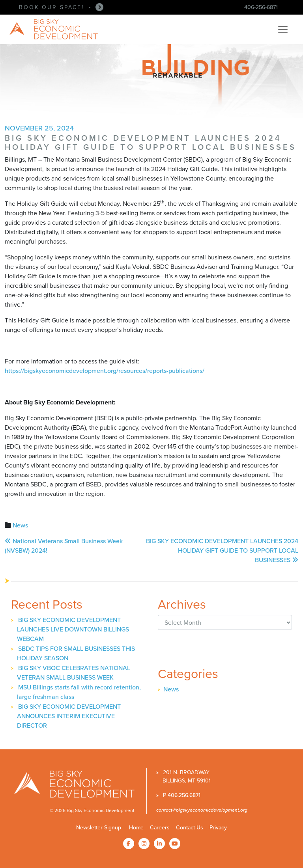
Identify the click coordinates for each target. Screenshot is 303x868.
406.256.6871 (184, 795)
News (20, 525)
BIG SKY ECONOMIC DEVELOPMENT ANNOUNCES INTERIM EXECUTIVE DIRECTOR (69, 716)
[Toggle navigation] (283, 30)
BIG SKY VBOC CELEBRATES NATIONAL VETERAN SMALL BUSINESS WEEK (74, 673)
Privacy (218, 828)
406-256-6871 (261, 7)
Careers (160, 828)
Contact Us (190, 828)
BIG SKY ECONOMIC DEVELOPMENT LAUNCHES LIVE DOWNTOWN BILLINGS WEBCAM (73, 629)
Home (136, 828)
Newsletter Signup (99, 828)
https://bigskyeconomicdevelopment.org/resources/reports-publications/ (105, 371)
